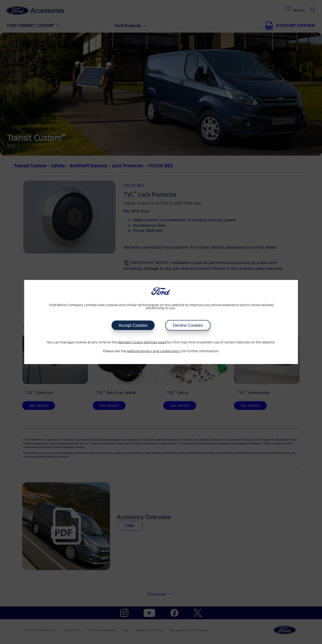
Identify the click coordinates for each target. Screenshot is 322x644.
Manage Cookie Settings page (142, 343)
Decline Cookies (188, 325)
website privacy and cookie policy (154, 351)
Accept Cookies (133, 325)
